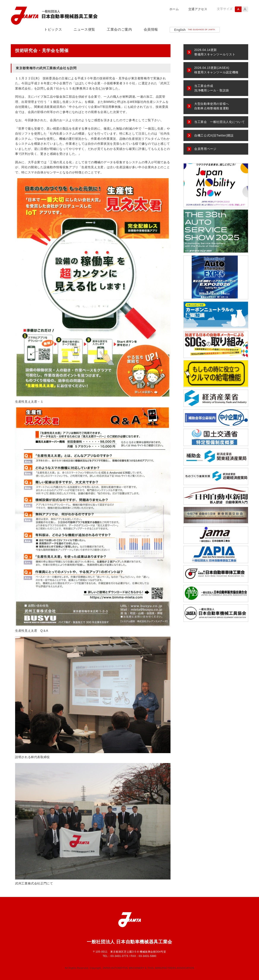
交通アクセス (198, 9)
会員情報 (151, 29)
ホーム (174, 9)
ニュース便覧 (84, 29)
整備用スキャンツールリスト (215, 52)
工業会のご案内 (119, 29)
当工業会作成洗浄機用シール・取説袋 (212, 88)
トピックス (53, 29)
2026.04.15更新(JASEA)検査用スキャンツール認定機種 (216, 70)
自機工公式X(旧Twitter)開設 (214, 135)
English (195, 30)
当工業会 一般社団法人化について (220, 122)
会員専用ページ (205, 149)
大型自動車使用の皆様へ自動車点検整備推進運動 (212, 106)
